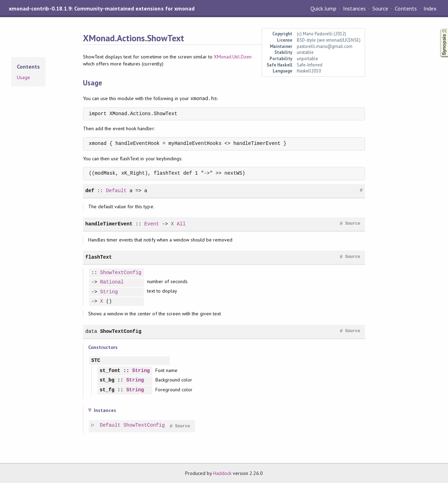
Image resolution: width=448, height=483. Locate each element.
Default (116, 191)
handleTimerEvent (109, 224)
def (90, 191)
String (109, 292)
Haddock (222, 473)
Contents (406, 8)
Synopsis (439, 28)
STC (96, 361)
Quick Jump (323, 8)
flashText (99, 257)
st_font (110, 371)
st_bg (107, 380)
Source (380, 8)
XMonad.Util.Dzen (233, 57)
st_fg (107, 390)
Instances (354, 8)
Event (152, 224)
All (181, 224)
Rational (112, 282)
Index (430, 8)
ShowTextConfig (121, 273)
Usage (23, 77)
